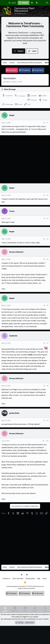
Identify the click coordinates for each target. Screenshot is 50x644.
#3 (48, 218)
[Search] (47, 3)
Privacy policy (30, 579)
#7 (48, 343)
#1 (48, 123)
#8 (48, 386)
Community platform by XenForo (25, 586)
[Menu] (3, 3)
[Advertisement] (24, 159)
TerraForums (39, 70)
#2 (48, 195)
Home (44, 579)
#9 (48, 420)
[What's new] (42, 3)
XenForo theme (23, 588)
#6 (48, 305)
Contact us (6, 579)
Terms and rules (18, 579)
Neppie (8, 82)
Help (39, 579)
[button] (37, 3)
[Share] (44, 123)
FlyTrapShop (12, 70)
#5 (48, 259)
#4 (48, 239)
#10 (47, 441)
